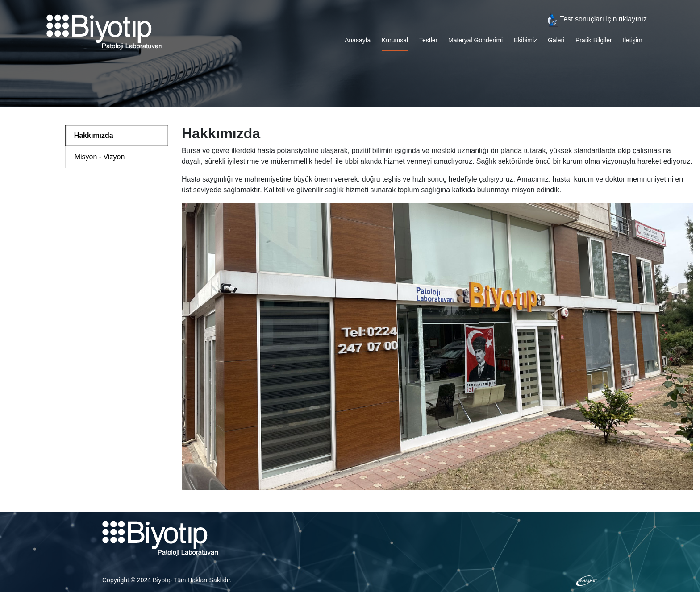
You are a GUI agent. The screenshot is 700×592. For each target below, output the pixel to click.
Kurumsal (395, 40)
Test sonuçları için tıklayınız (596, 19)
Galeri (556, 40)
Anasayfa (358, 40)
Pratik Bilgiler (594, 40)
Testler (428, 40)
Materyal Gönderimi (475, 40)
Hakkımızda (94, 135)
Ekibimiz (525, 40)
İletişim (633, 40)
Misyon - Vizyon (100, 157)
